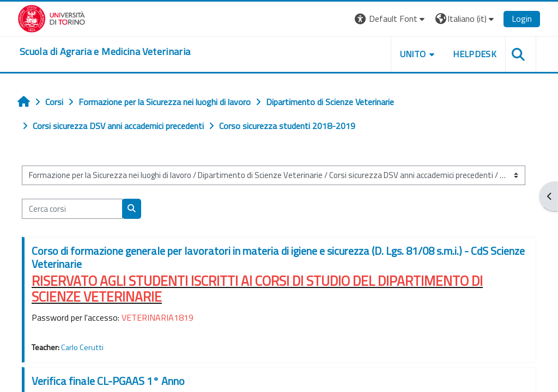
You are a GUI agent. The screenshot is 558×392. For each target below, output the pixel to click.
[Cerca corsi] (72, 209)
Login (522, 19)
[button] (391, 19)
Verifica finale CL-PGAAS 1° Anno (108, 381)
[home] (105, 52)
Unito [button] (413, 54)
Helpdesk (475, 54)
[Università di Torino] (51, 17)
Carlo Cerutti (82, 347)
